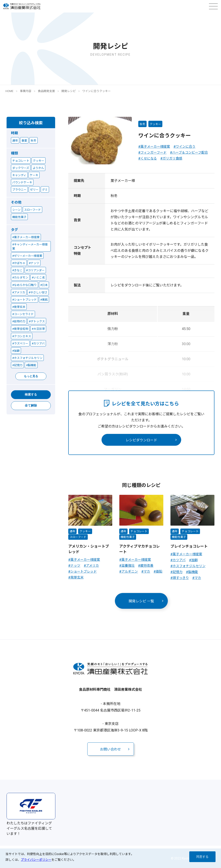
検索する (31, 394)
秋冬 (142, 124)
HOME (9, 91)
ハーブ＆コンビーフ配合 (190, 153)
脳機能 (193, 572)
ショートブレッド (84, 572)
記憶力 (178, 572)
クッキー (155, 124)
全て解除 (31, 405)
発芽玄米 (77, 577)
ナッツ (75, 566)
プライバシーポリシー (36, 860)
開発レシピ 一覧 (141, 601)
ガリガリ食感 (172, 158)
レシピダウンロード (141, 440)
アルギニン (130, 572)
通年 (72, 531)
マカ (147, 572)
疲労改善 (147, 566)
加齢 (195, 560)
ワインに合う (186, 147)
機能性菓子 (128, 537)
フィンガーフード (153, 153)
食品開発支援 (46, 91)
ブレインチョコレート (189, 546)
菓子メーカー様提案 (155, 147)
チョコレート (139, 531)
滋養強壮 (128, 566)
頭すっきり (181, 578)
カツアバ (179, 560)
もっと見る (31, 376)
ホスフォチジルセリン (189, 566)
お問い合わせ (110, 749)
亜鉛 (159, 572)
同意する (202, 857)
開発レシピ (69, 91)
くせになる (149, 158)
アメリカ (92, 566)
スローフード (78, 537)
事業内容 (26, 91)
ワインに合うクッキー (96, 91)
